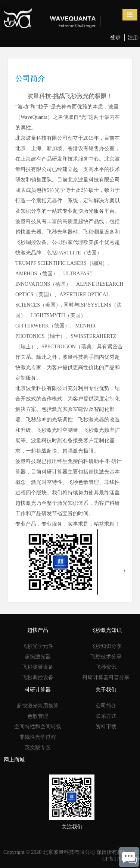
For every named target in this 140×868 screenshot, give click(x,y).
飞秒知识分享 (106, 646)
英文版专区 (38, 747)
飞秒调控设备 (38, 677)
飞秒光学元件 (38, 646)
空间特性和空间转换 (38, 727)
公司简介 (106, 706)
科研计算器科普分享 (106, 677)
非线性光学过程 (38, 737)
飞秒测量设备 (38, 667)
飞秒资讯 (106, 667)
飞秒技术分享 (106, 657)
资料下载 (106, 727)
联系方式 (106, 716)
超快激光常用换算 (38, 706)
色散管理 (38, 716)
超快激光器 (38, 657)
